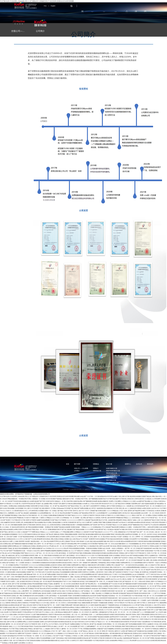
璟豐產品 (96, 464)
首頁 (68, 464)
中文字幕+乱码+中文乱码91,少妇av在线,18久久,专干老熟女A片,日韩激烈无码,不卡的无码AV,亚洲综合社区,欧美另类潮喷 (37, 496)
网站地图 (77, 496)
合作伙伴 (139, 464)
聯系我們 (150, 464)
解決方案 (109, 464)
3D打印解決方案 (111, 480)
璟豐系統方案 (97, 471)
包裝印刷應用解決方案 (113, 475)
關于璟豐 (77, 464)
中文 (45, 6)
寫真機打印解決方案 (112, 483)
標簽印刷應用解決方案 (113, 471)
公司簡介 (77, 471)
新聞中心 (128, 464)
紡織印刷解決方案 (112, 468)
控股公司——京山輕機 (81, 468)
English (53, 6)
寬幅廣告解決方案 (112, 473)
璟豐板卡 (96, 468)
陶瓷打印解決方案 (112, 478)
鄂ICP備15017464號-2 (97, 489)
